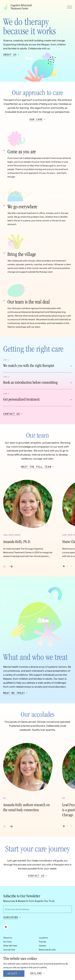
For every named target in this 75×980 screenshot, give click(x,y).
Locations (43, 938)
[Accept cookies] (14, 974)
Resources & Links (47, 950)
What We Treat (10, 946)
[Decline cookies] (37, 974)
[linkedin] (6, 927)
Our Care (7, 942)
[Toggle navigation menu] (69, 7)
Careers (42, 946)
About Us (8, 938)
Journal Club (9, 950)
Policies (42, 942)
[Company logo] (18, 7)
